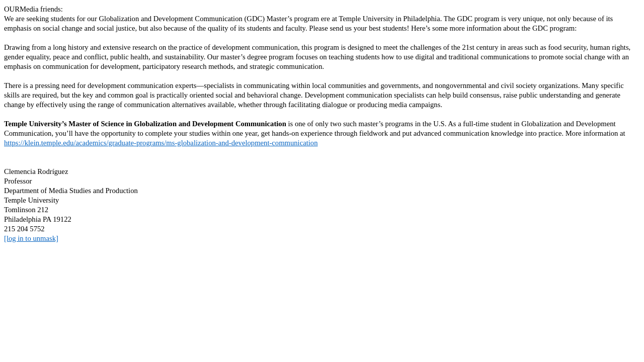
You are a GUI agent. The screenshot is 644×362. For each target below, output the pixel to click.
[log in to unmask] (31, 238)
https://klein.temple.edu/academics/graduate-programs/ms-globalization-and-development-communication (161, 143)
